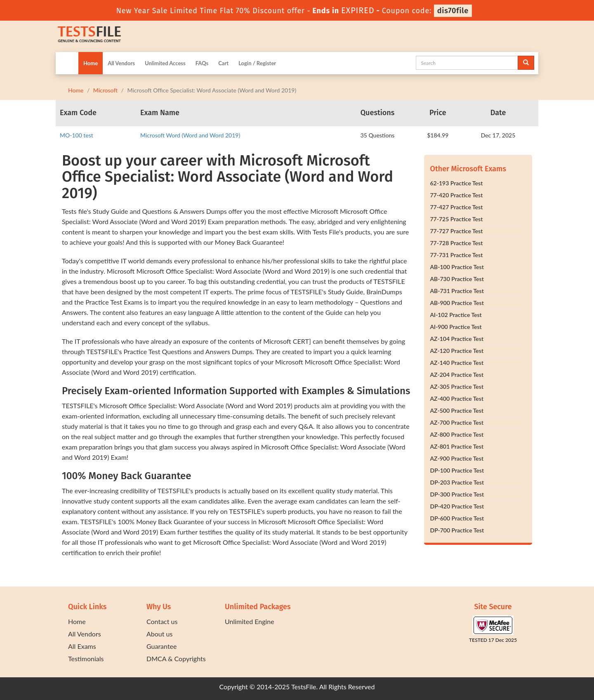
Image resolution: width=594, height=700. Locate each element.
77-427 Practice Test (457, 207)
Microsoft (105, 90)
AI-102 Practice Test (456, 315)
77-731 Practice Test (457, 255)
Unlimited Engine (250, 621)
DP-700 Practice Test (457, 530)
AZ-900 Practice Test (457, 458)
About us (159, 634)
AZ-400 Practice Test (457, 398)
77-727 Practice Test (457, 231)
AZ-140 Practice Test (457, 363)
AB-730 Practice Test (457, 279)
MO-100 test (77, 135)
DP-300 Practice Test (457, 494)
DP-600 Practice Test (457, 518)
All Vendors (121, 63)
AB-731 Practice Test (457, 291)
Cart (223, 63)
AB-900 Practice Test (457, 303)
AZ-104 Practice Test (457, 339)
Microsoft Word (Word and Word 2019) (190, 135)
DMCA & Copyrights (176, 659)
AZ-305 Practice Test (457, 387)
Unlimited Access (165, 63)
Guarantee (161, 646)
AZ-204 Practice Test (457, 375)
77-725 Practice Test (457, 219)
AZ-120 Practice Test (457, 351)
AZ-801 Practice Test (457, 446)
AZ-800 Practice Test (457, 434)
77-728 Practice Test (457, 243)
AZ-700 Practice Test (457, 422)
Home (91, 63)
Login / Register (257, 63)
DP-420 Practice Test (457, 506)
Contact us (162, 621)
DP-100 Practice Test (457, 470)
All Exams (82, 646)
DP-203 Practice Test (457, 482)
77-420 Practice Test (457, 195)
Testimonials (86, 659)
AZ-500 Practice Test (457, 410)
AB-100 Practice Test (457, 267)
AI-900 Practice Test (456, 327)
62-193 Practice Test (457, 183)
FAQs (202, 63)
